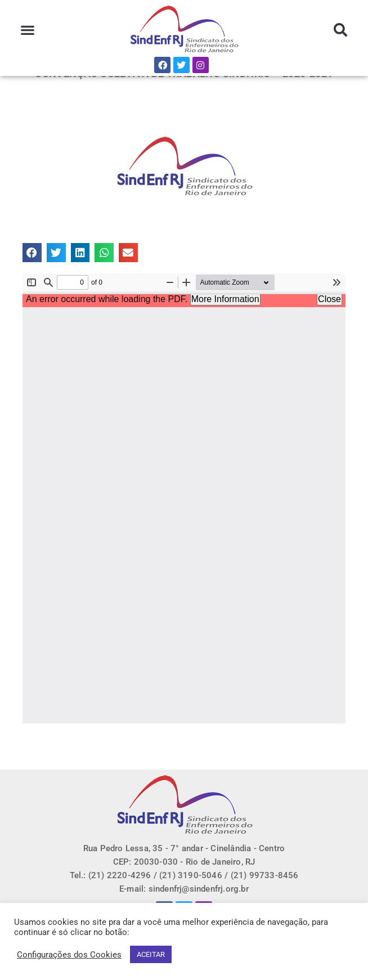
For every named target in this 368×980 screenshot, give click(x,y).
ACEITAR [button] (151, 954)
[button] (28, 30)
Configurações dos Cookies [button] (69, 955)
